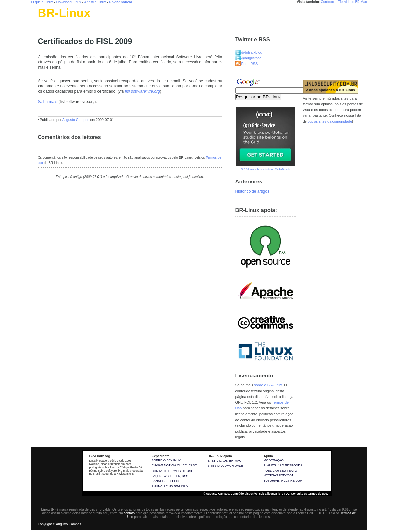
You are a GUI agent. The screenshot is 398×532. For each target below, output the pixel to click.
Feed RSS (250, 64)
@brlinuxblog (252, 52)
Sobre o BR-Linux (166, 460)
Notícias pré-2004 (279, 475)
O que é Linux (42, 2)
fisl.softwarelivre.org (143, 91)
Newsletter (170, 476)
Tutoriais (272, 481)
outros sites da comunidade (330, 121)
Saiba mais (48, 102)
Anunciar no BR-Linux (170, 486)
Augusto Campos (76, 120)
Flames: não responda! (283, 465)
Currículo (327, 2)
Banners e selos (166, 481)
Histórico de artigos (252, 191)
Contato (159, 471)
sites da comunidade (226, 466)
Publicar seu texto (280, 471)
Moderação (274, 460)
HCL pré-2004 (292, 481)
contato (129, 513)
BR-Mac (361, 2)
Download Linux (69, 2)
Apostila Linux (95, 2)
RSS (185, 476)
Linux (43, 21)
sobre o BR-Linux (268, 385)
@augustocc (251, 58)
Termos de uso (180, 471)
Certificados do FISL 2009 (85, 41)
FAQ (155, 476)
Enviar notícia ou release (174, 465)
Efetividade (346, 2)
